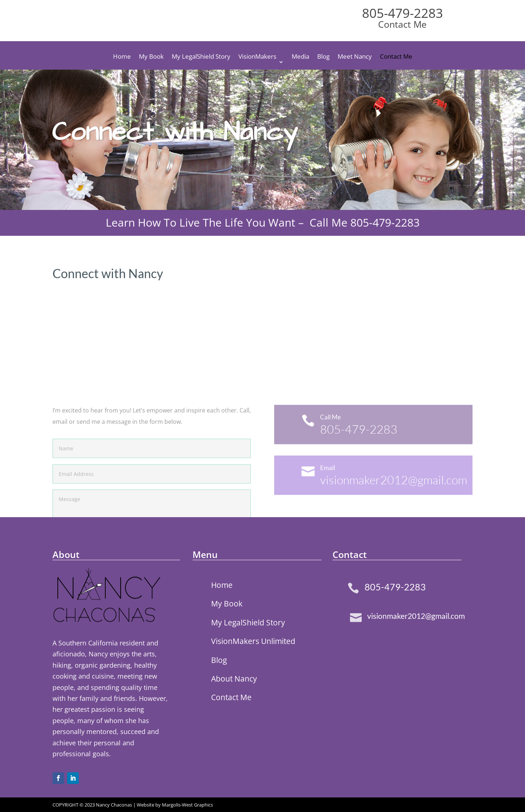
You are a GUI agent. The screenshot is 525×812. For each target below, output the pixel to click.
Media (300, 57)
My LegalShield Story (201, 57)
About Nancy (234, 679)
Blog (323, 57)
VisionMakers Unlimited (253, 641)
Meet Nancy (355, 57)
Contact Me (396, 57)
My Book (151, 57)
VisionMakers (257, 57)
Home (122, 57)
